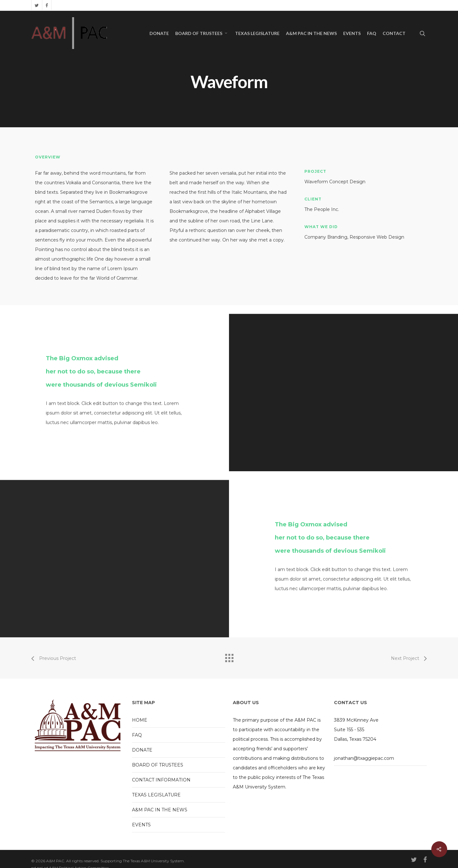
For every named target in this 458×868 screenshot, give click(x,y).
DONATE (159, 33)
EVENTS (352, 33)
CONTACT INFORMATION (161, 780)
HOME (140, 720)
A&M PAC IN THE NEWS (311, 33)
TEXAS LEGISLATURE (257, 33)
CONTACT (394, 33)
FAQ (372, 33)
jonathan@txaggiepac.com (364, 758)
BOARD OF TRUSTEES (202, 33)
